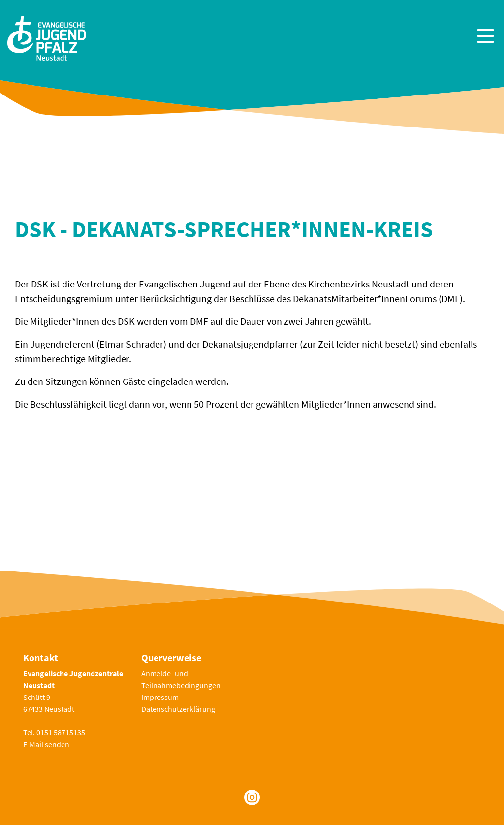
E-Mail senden (46, 744)
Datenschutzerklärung (178, 709)
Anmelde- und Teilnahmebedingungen (181, 679)
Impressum (160, 697)
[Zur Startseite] (47, 37)
